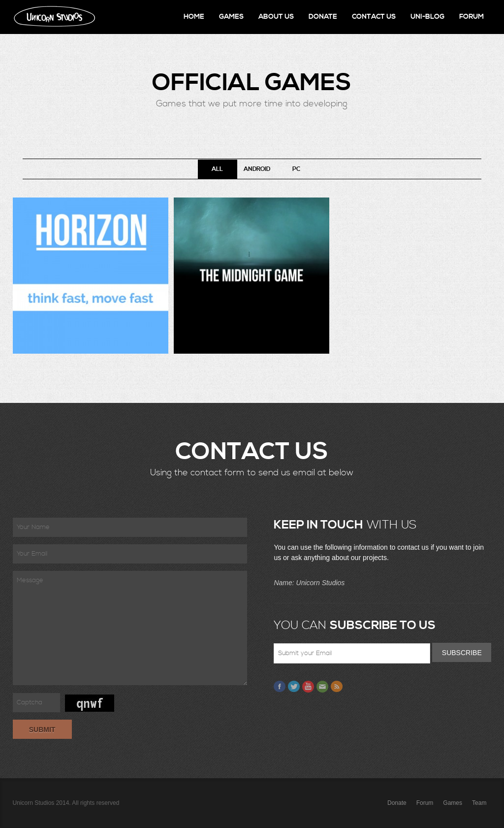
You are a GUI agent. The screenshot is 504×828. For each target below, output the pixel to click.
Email (322, 687)
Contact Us (374, 17)
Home (194, 17)
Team (479, 803)
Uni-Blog (427, 17)
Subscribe (462, 653)
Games (231, 17)
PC (296, 169)
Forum (472, 17)
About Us (276, 17)
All (217, 169)
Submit (42, 729)
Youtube (308, 687)
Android (257, 169)
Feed (337, 687)
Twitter (294, 687)
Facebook (280, 687)
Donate (323, 17)
